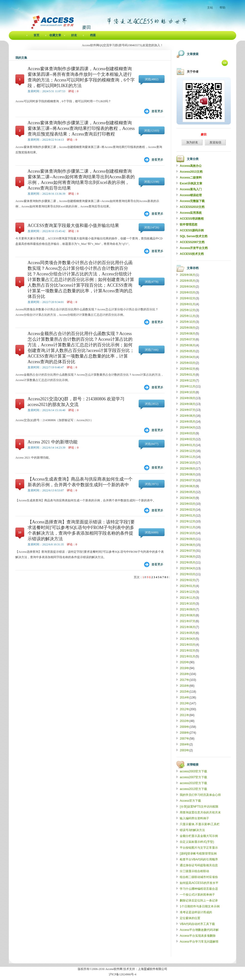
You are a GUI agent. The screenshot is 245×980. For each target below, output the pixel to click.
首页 (36, 35)
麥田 (204, 135)
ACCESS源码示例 (192, 230)
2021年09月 (188, 609)
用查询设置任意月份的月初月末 (200, 812)
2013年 (184, 703)
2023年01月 (188, 516)
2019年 (184, 668)
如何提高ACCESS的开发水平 (199, 883)
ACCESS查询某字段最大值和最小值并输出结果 (73, 225)
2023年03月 (188, 504)
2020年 (184, 662)
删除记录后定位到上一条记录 (199, 901)
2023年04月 (188, 498)
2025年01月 (188, 375)
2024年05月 (188, 422)
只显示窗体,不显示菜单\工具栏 (200, 824)
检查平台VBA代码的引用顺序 (199, 859)
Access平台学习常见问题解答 (199, 942)
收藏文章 (55, 35)
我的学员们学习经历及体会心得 (200, 795)
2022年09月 (188, 539)
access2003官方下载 (193, 771)
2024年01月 (188, 445)
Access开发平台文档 (194, 248)
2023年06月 (188, 486)
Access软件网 (114, 969)
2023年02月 (188, 510)
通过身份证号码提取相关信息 (199, 865)
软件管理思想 (189, 225)
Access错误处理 (191, 195)
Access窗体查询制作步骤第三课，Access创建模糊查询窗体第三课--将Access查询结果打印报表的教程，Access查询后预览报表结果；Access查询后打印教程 (81, 128)
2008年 (184, 733)
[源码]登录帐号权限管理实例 (198, 854)
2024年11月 (188, 386)
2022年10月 (188, 533)
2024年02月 (188, 439)
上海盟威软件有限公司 (153, 969)
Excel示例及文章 (191, 183)
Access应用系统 (191, 213)
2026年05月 (188, 281)
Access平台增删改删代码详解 (199, 930)
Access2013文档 (191, 172)
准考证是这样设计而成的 (196, 912)
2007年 (184, 739)
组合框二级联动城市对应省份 (199, 877)
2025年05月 (188, 351)
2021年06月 (188, 627)
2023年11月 (188, 457)
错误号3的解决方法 (192, 830)
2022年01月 (188, 586)
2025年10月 (188, 322)
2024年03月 (188, 433)
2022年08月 (188, 545)
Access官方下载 (190, 801)
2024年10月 (188, 392)
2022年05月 (188, 563)
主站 (210, 8)
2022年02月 (188, 580)
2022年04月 (188, 568)
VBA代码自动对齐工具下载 (197, 924)
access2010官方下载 (193, 783)
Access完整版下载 (192, 201)
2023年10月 (188, 463)
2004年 (184, 744)
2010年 (184, 721)
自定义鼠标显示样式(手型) (197, 842)
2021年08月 (188, 615)
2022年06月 (188, 557)
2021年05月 (188, 633)
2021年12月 (188, 592)
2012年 (184, 709)
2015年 (184, 692)
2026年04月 (188, 287)
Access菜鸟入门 (191, 189)
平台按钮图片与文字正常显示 (199, 848)
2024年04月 (188, 428)
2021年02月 (188, 651)
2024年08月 (188, 404)
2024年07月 (188, 410)
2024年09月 (188, 398)
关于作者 (193, 72)
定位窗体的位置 (190, 918)
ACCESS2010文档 (192, 207)
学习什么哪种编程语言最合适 (199, 889)
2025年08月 (188, 334)
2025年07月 (188, 339)
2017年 (184, 680)
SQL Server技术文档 (194, 236)
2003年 (184, 750)
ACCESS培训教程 (192, 219)
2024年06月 (188, 416)
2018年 (184, 674)
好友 (74, 35)
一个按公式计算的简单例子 (197, 895)
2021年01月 (188, 656)
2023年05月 (188, 492)
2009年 (184, 727)
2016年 (184, 686)
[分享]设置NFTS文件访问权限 (199, 807)
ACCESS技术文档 (192, 254)
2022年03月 (188, 574)
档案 (93, 35)
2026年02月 (188, 298)
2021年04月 (188, 639)
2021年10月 (188, 604)
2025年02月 (188, 369)
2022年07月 (188, 551)
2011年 (184, 715)
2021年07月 (188, 621)
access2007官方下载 (193, 777)
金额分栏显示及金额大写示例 (199, 836)
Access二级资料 (191, 178)
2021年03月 (188, 645)
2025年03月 (188, 363)
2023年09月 (188, 469)
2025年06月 (188, 345)
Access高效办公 (191, 166)
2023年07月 (188, 480)
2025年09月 (188, 328)
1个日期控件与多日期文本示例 (200, 906)
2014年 (184, 698)
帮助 (223, 8)
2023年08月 (188, 474)
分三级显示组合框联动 (194, 871)
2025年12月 (188, 310)
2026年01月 (188, 304)
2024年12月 (188, 381)
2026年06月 (188, 275)
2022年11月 (188, 527)
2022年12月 (188, 521)
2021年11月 (188, 598)
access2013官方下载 (193, 789)
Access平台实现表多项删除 (198, 936)
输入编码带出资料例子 (194, 818)
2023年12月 (188, 451)
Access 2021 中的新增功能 (53, 442)
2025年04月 (188, 357)
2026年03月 (188, 293)
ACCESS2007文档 (192, 242)
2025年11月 (188, 316)
